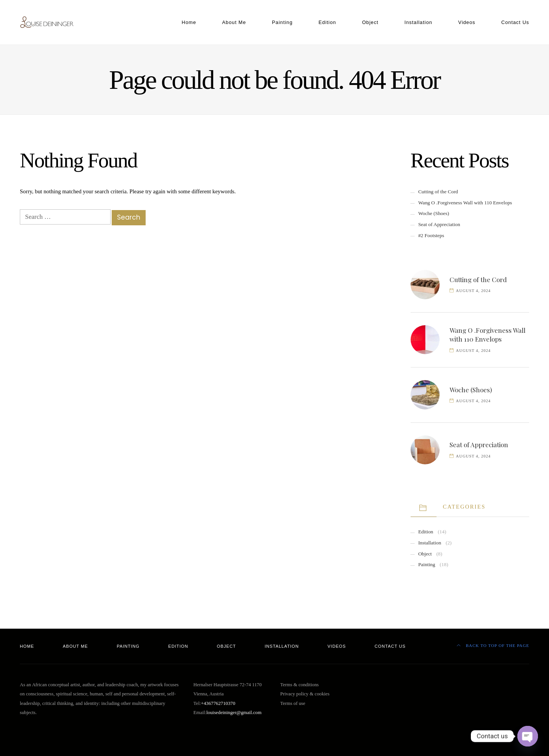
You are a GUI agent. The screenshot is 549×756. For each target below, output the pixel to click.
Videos (467, 22)
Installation (418, 22)
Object (370, 22)
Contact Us (515, 22)
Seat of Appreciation (439, 224)
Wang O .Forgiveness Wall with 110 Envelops (465, 203)
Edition (327, 22)
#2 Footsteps (431, 235)
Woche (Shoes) (434, 213)
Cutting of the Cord (438, 192)
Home (189, 22)
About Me (234, 22)
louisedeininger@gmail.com (234, 713)
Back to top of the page (493, 645)
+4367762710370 (218, 703)
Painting (282, 22)
